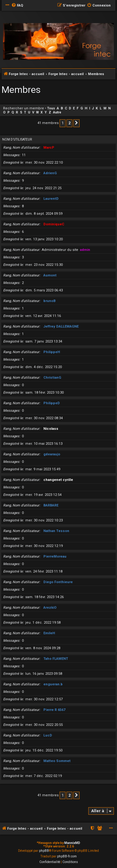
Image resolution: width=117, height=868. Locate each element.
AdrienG (50, 173)
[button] (76, 123)
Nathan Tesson (56, 531)
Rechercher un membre (24, 108)
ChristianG (52, 378)
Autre (57, 112)
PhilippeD (52, 403)
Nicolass (51, 429)
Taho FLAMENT (56, 659)
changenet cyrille (58, 480)
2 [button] (69, 123)
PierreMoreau (55, 556)
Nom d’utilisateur (17, 139)
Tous (51, 108)
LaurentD (51, 199)
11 (24, 155)
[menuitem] (17, 6)
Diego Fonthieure (58, 582)
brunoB (49, 301)
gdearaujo (52, 454)
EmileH (49, 633)
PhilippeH (52, 352)
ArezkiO (50, 608)
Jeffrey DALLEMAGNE (61, 326)
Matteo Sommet (57, 761)
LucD (48, 735)
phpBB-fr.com (67, 856)
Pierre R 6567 (54, 710)
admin (85, 250)
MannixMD (72, 843)
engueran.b (53, 684)
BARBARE (51, 505)
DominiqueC (54, 224)
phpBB (44, 851)
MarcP (49, 148)
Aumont (50, 275)
